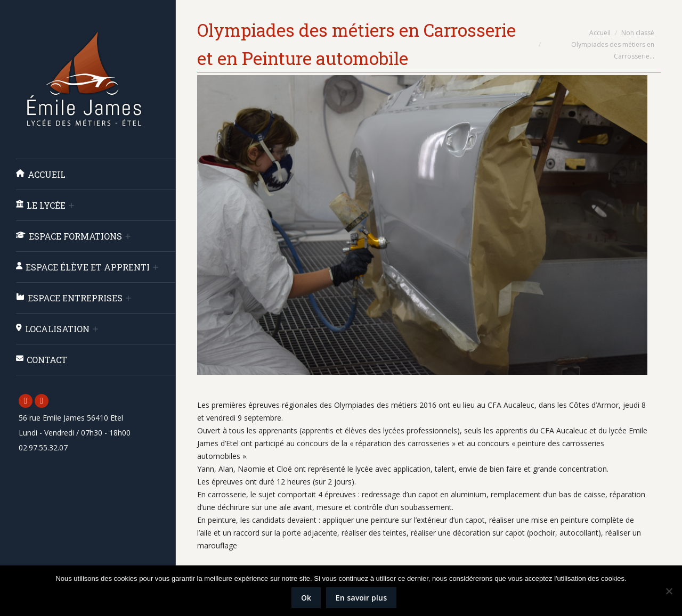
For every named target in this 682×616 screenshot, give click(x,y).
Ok (306, 598)
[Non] (669, 591)
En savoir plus (361, 598)
